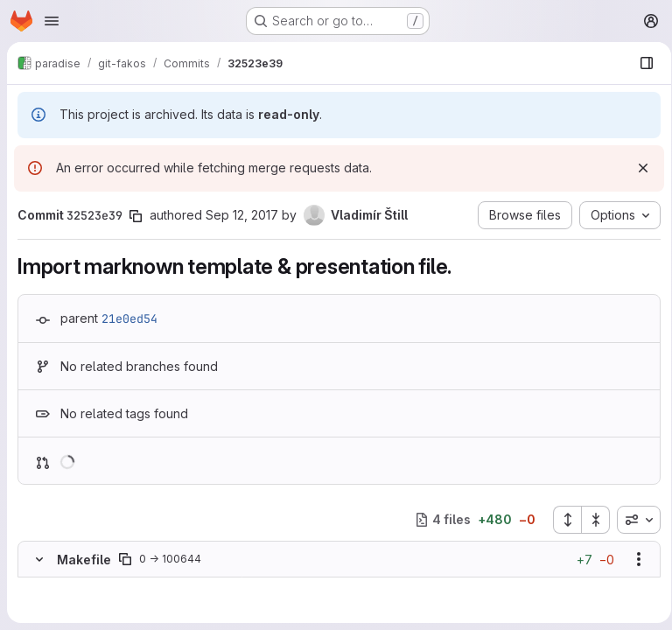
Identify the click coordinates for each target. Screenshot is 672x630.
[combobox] (633, 520)
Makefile (84, 560)
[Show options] (633, 559)
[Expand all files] (561, 520)
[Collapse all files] (590, 520)
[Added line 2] (80, 604)
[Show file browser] (640, 63)
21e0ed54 (129, 318)
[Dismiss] (637, 168)
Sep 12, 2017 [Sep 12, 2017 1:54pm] (242, 215)
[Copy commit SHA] (136, 216)
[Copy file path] (125, 559)
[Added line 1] (80, 586)
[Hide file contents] (39, 559)
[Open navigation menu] (52, 21)
